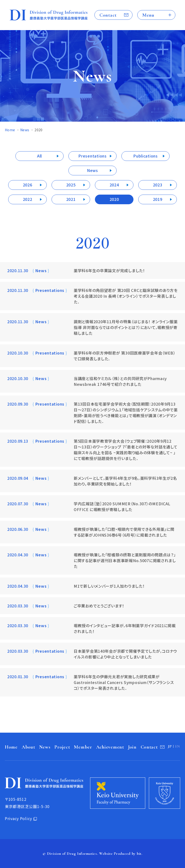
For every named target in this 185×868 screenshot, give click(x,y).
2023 (158, 185)
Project (62, 747)
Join (132, 747)
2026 (28, 185)
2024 (114, 185)
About (28, 747)
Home (10, 130)
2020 (114, 199)
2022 (28, 199)
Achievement (110, 747)
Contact (108, 15)
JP (170, 746)
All (40, 156)
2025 (71, 185)
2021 (71, 199)
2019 (158, 199)
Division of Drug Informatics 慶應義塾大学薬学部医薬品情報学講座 (49, 15)
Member (83, 747)
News (25, 130)
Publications (145, 156)
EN (178, 746)
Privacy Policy (18, 818)
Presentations (92, 156)
